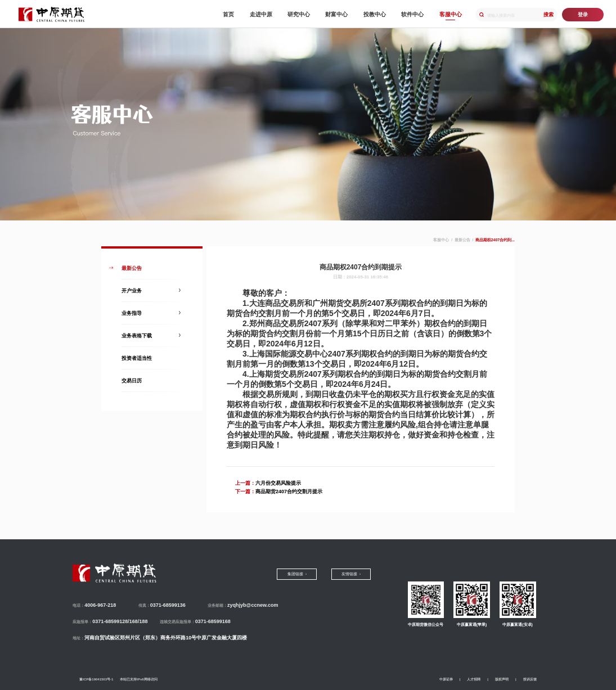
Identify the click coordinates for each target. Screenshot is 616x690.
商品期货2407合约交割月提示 (289, 491)
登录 (583, 15)
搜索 (548, 15)
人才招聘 (474, 679)
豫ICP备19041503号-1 (96, 679)
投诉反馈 (530, 679)
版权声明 (502, 679)
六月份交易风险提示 (278, 483)
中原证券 (446, 679)
